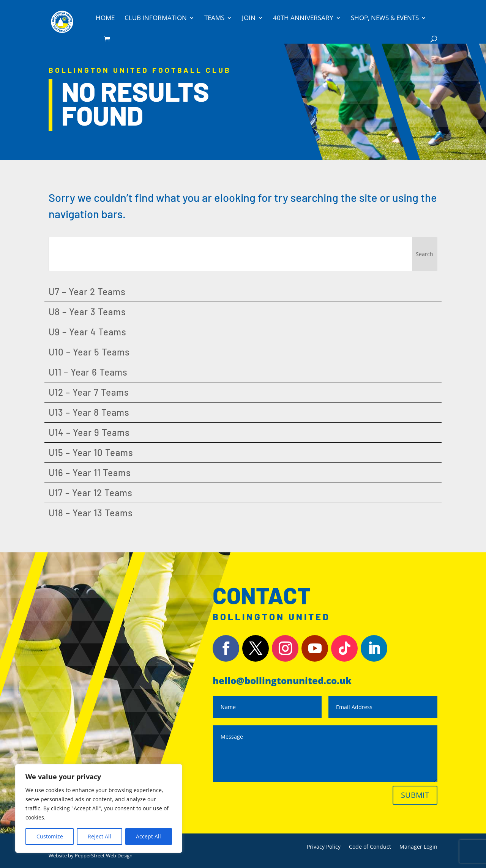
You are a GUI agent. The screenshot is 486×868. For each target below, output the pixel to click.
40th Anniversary (303, 19)
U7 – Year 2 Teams (87, 292)
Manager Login (418, 847)
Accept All (148, 836)
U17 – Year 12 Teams (91, 493)
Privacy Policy (324, 847)
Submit (415, 795)
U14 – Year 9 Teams (89, 432)
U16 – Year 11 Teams (90, 473)
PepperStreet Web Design (104, 855)
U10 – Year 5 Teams (89, 352)
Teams (214, 19)
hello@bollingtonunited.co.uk (282, 680)
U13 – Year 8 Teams (89, 412)
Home (105, 19)
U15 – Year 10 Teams (91, 452)
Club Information (156, 19)
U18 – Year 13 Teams (91, 513)
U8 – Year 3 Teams (87, 312)
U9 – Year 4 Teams (88, 332)
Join (249, 19)
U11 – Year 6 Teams (88, 372)
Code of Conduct (370, 847)
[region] (99, 808)
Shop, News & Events (385, 19)
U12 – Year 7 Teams (89, 392)
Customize (50, 836)
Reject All (99, 836)
